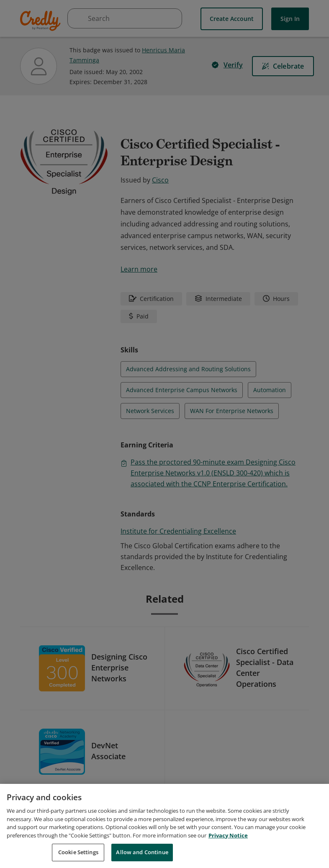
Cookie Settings (78, 855)
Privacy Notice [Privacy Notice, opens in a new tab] (228, 838)
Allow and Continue (142, 855)
